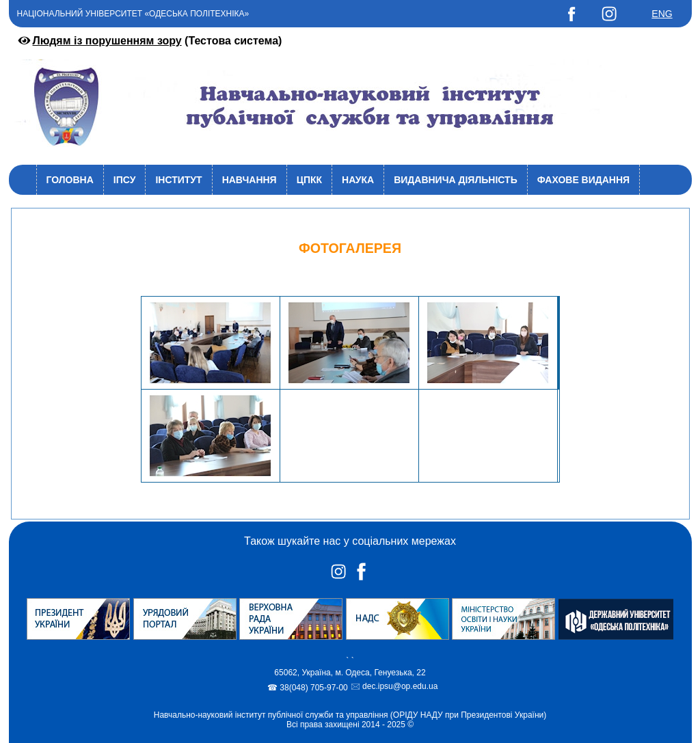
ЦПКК (309, 180)
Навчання (250, 180)
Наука (358, 180)
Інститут (178, 180)
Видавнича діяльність (456, 180)
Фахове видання (583, 180)
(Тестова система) (149, 41)
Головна (70, 180)
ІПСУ (125, 180)
